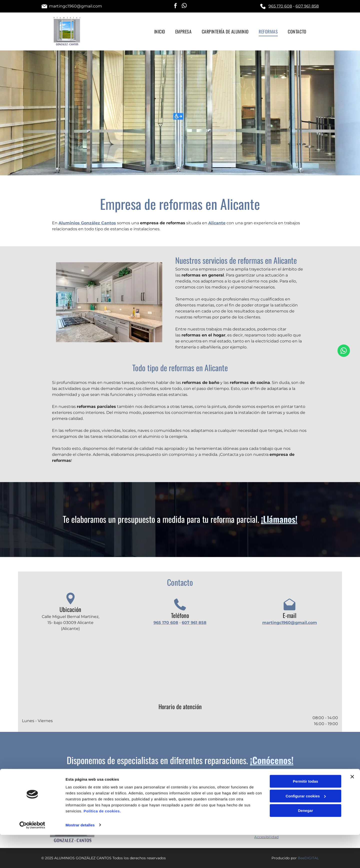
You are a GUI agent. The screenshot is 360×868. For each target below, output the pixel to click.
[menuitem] (160, 31)
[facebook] (175, 6)
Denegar (305, 844)
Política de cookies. (102, 844)
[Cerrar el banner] (352, 810)
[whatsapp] (184, 6)
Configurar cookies (306, 829)
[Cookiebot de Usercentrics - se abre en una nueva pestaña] (32, 858)
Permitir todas (306, 815)
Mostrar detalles (80, 858)
